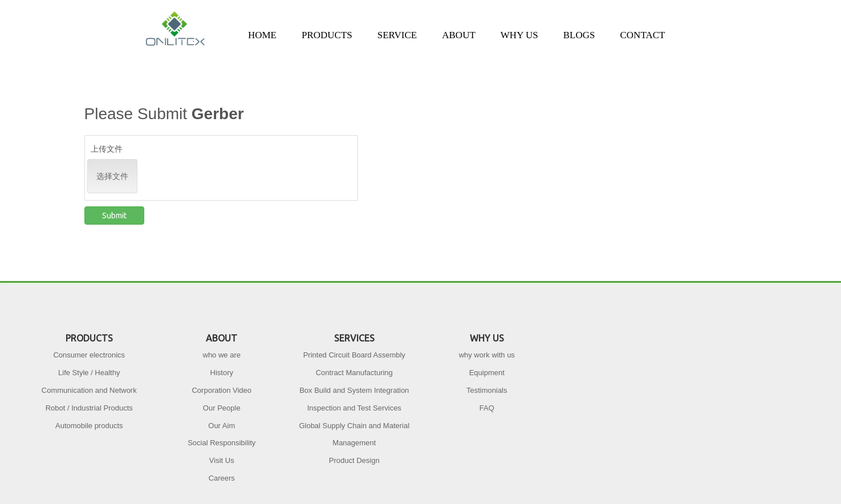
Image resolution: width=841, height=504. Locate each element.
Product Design (354, 460)
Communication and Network (89, 390)
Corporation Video (222, 390)
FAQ (487, 408)
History (222, 373)
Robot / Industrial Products (89, 408)
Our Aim (222, 426)
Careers (222, 478)
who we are (222, 355)
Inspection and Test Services (354, 408)
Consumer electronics (89, 355)
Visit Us (222, 460)
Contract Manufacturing (354, 373)
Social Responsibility (222, 443)
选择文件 (112, 176)
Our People (222, 408)
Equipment (487, 373)
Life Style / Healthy (89, 373)
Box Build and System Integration (354, 390)
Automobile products (89, 426)
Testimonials (487, 390)
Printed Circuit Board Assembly (354, 355)
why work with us (487, 355)
